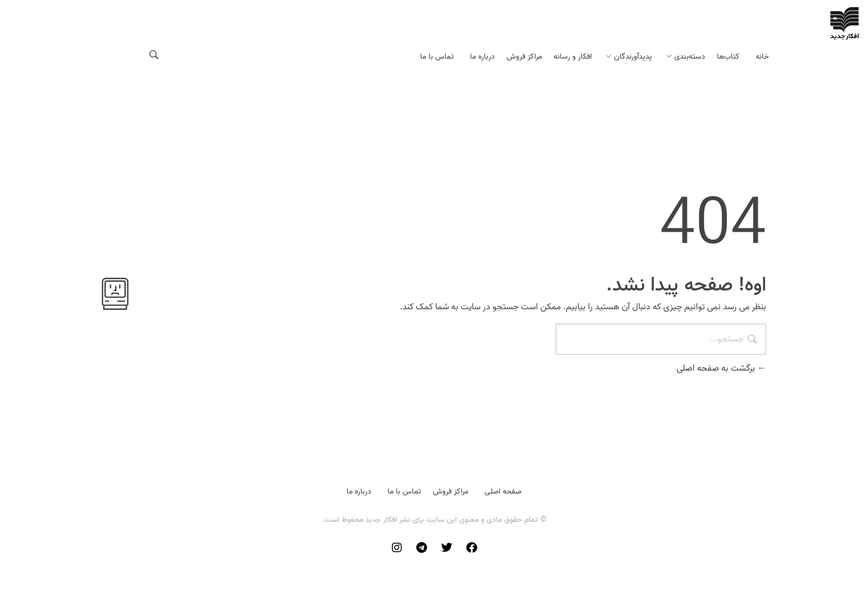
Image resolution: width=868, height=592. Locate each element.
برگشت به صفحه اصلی (721, 368)
